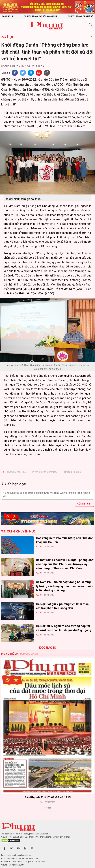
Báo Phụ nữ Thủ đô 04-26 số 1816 (29, 797)
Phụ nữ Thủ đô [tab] (9, 654)
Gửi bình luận (84, 504)
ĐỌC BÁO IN (48, 648)
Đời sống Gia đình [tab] (30, 654)
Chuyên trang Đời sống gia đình (40, 16)
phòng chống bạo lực (45, 472)
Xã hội (7, 36)
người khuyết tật (17, 472)
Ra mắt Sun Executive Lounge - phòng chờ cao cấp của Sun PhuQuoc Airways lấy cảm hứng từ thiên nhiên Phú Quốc (65, 564)
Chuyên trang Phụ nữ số (80, 16)
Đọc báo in (7, 16)
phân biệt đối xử (72, 472)
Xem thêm (48, 813)
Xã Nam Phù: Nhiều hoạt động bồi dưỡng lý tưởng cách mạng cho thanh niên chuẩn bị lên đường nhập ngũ (65, 586)
